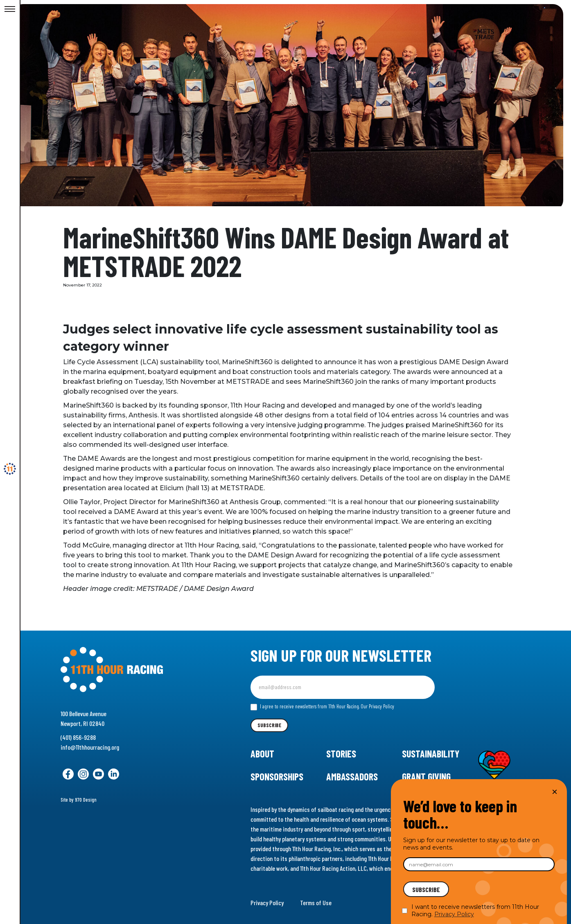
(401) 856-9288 (78, 737)
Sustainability (431, 754)
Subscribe (269, 725)
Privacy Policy (267, 903)
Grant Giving (426, 776)
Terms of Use (316, 903)
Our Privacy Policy (377, 706)
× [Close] (555, 792)
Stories (341, 754)
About (262, 754)
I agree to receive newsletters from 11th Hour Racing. (322, 707)
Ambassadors (352, 776)
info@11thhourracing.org (90, 747)
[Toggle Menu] (10, 9)
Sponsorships (277, 776)
